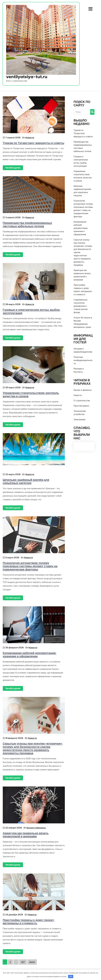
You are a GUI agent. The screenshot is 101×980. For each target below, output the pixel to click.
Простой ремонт (82, 406)
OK (71, 977)
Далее (32, 961)
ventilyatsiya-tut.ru (27, 77)
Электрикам (79, 420)
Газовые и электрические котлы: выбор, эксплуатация (31, 311)
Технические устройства (80, 413)
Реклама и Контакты (79, 370)
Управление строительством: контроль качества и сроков (31, 394)
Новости (30, 137)
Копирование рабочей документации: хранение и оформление (29, 654)
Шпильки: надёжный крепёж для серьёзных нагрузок (26, 481)
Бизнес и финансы (36, 827)
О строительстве (82, 401)
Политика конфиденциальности (83, 360)
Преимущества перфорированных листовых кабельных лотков (27, 224)
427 (23, 961)
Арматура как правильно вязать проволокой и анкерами (26, 834)
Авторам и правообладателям (83, 350)
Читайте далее (13, 168)
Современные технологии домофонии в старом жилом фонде (81, 306)
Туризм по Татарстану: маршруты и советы (33, 143)
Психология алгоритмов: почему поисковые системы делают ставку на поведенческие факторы (30, 566)
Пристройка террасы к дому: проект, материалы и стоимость (29, 921)
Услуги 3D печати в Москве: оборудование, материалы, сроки (83, 322)
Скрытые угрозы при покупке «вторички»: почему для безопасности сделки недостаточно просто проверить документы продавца (33, 748)
